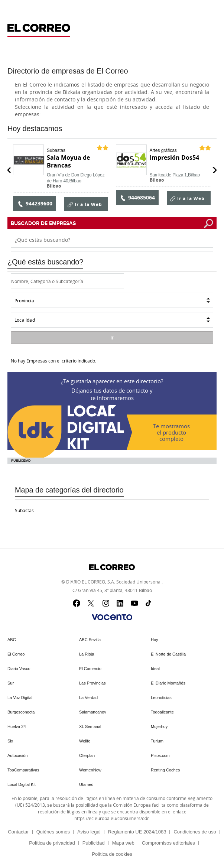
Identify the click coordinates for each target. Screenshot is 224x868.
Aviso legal (89, 832)
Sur (11, 683)
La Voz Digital (20, 698)
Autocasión (17, 755)
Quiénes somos (53, 832)
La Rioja (87, 654)
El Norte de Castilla (168, 654)
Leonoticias (161, 698)
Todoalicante (162, 712)
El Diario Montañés (168, 683)
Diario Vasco (19, 669)
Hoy (155, 640)
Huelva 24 (17, 726)
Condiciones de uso (195, 832)
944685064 (137, 197)
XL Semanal (90, 726)
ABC (12, 640)
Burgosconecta (21, 712)
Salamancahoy (93, 712)
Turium (157, 741)
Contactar (18, 832)
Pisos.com (160, 755)
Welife (85, 741)
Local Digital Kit (22, 784)
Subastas (24, 510)
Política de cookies (112, 854)
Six (10, 741)
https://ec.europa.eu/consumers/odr (112, 818)
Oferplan (87, 755)
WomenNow (90, 770)
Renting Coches (165, 770)
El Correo (16, 654)
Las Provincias (92, 683)
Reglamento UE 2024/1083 (137, 832)
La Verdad (88, 698)
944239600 (35, 203)
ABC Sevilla (90, 640)
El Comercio (90, 669)
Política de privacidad (52, 843)
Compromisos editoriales (168, 843)
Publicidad (94, 843)
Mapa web (123, 843)
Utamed (86, 784)
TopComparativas (23, 770)
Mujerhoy (159, 726)
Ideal (155, 669)
